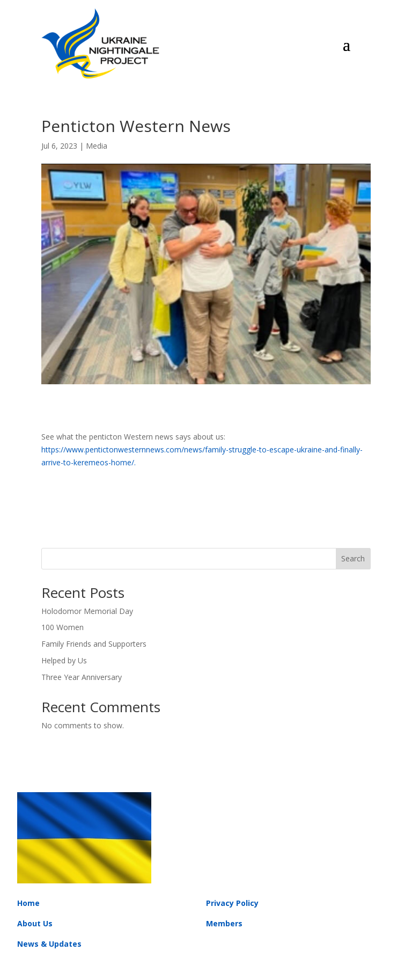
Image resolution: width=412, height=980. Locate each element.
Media (97, 146)
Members (224, 923)
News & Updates (49, 944)
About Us (35, 923)
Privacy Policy (232, 903)
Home (28, 903)
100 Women (62, 627)
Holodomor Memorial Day (87, 611)
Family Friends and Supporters (94, 644)
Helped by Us (64, 660)
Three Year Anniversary (82, 677)
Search (353, 558)
